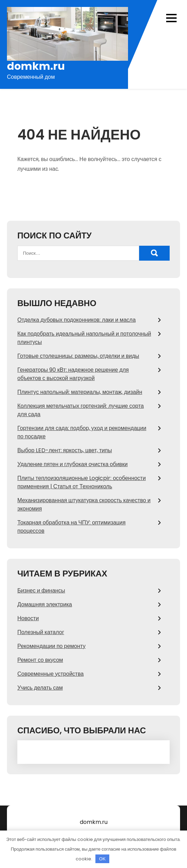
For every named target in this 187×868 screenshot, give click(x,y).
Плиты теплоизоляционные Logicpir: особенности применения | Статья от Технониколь (82, 482)
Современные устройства (50, 674)
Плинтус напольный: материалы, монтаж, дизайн (80, 392)
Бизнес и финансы (41, 591)
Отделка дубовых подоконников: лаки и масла (76, 320)
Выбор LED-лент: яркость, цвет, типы (65, 450)
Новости (28, 618)
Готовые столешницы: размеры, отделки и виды (78, 356)
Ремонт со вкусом (40, 660)
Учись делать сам (40, 688)
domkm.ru (36, 66)
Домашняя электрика (45, 604)
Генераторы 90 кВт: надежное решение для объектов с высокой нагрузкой (73, 374)
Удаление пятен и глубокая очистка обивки (73, 464)
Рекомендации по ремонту (52, 646)
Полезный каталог (41, 632)
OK (103, 859)
